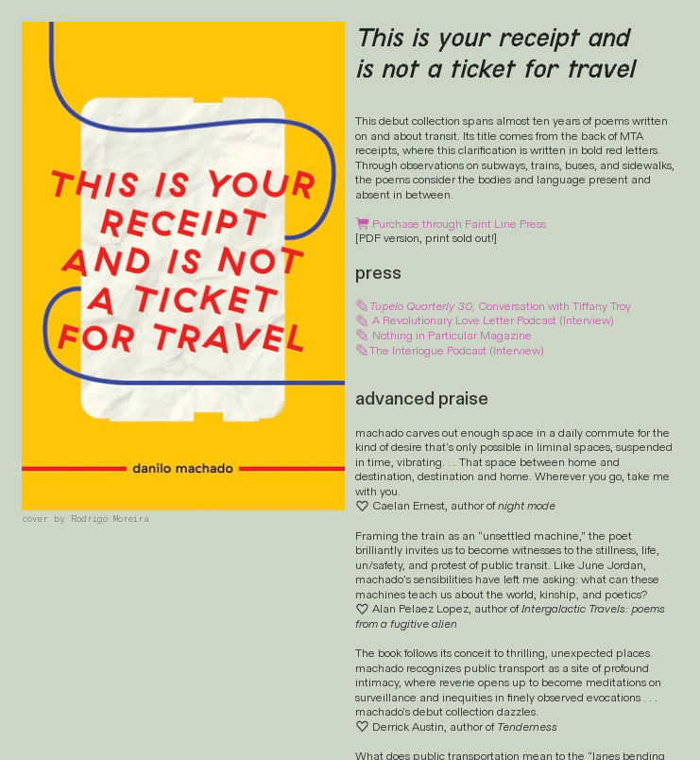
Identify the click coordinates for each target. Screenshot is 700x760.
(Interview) (587, 320)
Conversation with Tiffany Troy (493, 306)
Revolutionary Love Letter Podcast (470, 320)
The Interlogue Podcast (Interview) (450, 351)
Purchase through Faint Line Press (451, 225)
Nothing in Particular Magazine (452, 336)
